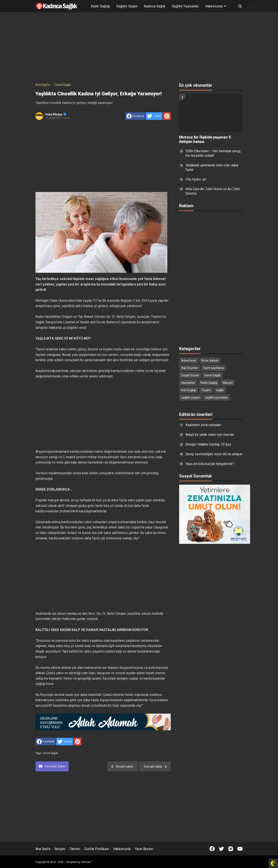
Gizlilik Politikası (97, 849)
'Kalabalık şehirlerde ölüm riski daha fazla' (212, 167)
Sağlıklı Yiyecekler (185, 6)
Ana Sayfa (43, 849)
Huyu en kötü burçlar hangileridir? (210, 464)
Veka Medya (56, 114)
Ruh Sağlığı (189, 390)
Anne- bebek (210, 361)
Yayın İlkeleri (144, 849)
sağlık (220, 390)
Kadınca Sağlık (155, 6)
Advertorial (189, 361)
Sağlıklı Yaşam (127, 6)
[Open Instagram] (231, 849)
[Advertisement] (139, 48)
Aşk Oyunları (190, 368)
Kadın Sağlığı (100, 6)
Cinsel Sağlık (50, 753)
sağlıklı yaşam (191, 398)
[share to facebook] (135, 116)
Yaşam (206, 390)
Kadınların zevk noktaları (203, 425)
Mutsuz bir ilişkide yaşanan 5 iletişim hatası (205, 139)
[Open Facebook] (212, 849)
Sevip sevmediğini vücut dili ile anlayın (214, 454)
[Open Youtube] (240, 849)
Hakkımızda (122, 849)
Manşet (228, 383)
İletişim (60, 849)
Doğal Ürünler (190, 375)
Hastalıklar (188, 383)
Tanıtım (75, 849)
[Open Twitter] (221, 849)
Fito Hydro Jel (196, 179)
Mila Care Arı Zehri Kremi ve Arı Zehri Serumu (213, 191)
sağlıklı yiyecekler (217, 398)
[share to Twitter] (154, 116)
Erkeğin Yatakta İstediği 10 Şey (208, 444)
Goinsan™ (87, 862)
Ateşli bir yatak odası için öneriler (210, 435)
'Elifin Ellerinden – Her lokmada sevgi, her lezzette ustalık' (213, 153)
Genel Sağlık (213, 375)
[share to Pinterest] (167, 116)
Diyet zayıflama (214, 368)
